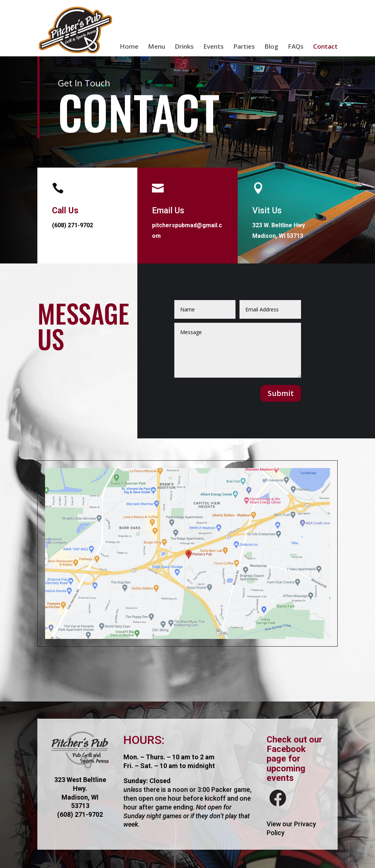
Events (214, 47)
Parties (244, 47)
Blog (271, 47)
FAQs (296, 47)
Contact (325, 47)
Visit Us (267, 211)
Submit (281, 393)
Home (129, 47)
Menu (157, 47)
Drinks (184, 47)
